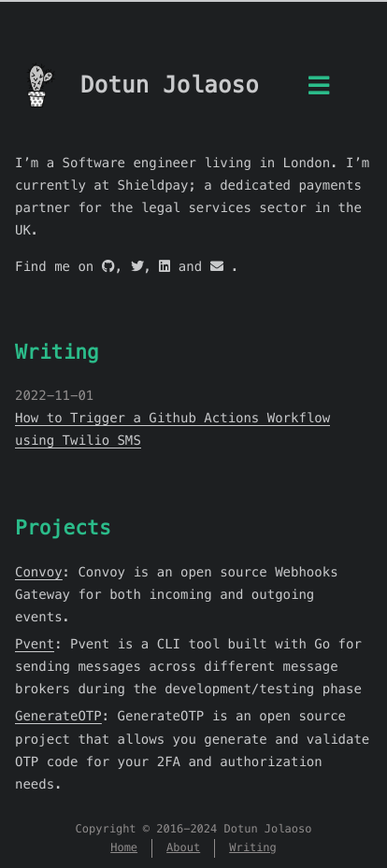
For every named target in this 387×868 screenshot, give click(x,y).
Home (124, 848)
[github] (108, 266)
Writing (57, 352)
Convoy (39, 572)
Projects (63, 527)
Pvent (35, 644)
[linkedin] (165, 266)
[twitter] (137, 266)
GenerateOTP (58, 716)
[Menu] (319, 90)
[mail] (217, 266)
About (183, 848)
